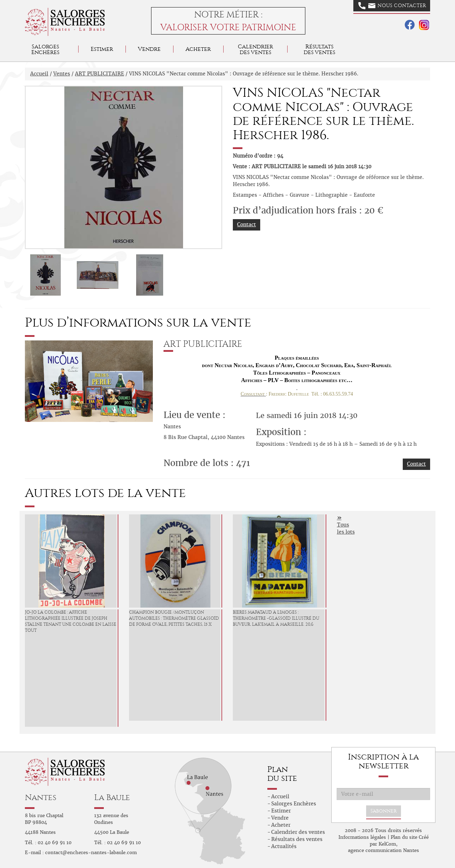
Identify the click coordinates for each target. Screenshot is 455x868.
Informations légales (362, 837)
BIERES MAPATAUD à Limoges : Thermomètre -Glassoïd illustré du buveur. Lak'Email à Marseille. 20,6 (276, 618)
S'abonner (384, 811)
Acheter (198, 49)
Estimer (102, 49)
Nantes (41, 797)
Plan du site (404, 837)
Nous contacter (392, 6)
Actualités (284, 846)
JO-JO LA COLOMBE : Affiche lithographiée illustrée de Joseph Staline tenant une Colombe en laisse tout (71, 621)
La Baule (112, 797)
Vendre (149, 49)
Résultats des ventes (297, 839)
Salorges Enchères (294, 804)
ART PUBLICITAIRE (100, 74)
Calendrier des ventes (255, 49)
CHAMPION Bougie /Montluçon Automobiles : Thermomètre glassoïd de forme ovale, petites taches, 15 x (174, 618)
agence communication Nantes (384, 850)
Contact (247, 224)
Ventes (62, 74)
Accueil (39, 74)
